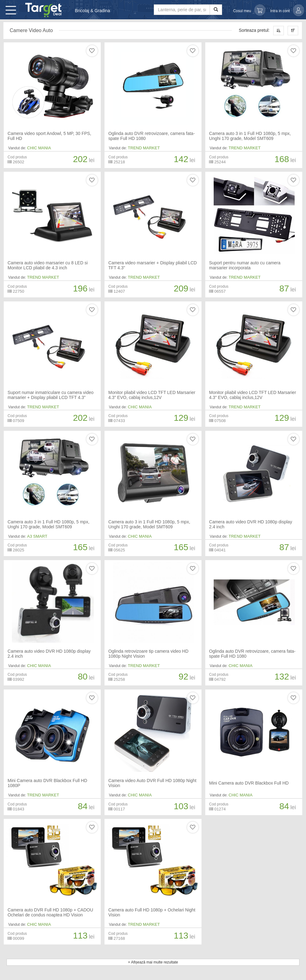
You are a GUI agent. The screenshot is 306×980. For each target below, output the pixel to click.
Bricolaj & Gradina (92, 11)
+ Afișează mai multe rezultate (153, 962)
